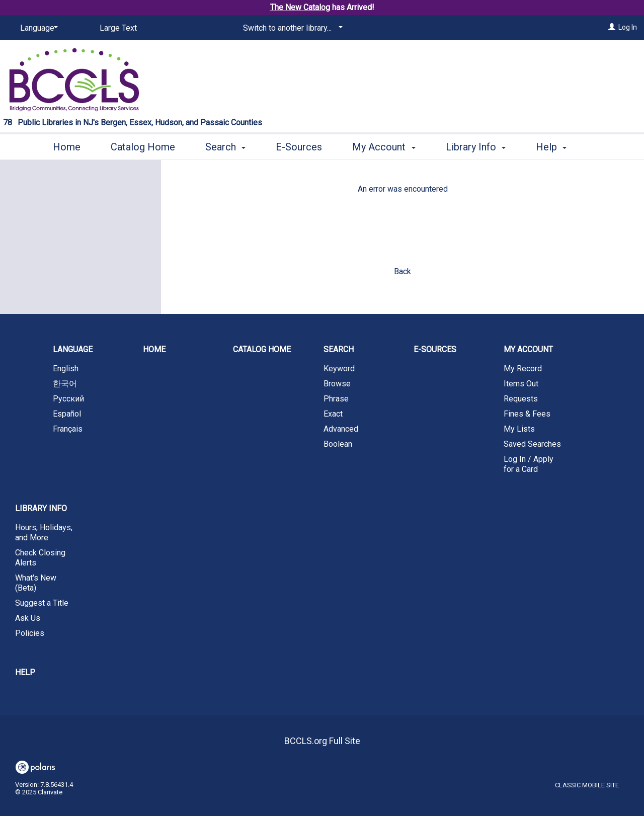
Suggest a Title (42, 603)
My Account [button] (384, 145)
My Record (523, 369)
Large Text (118, 28)
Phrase (336, 399)
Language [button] (73, 349)
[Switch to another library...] (291, 28)
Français (68, 429)
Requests (521, 399)
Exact (333, 414)
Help (25, 672)
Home (67, 145)
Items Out (521, 384)
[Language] (37, 28)
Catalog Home (143, 145)
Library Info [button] (476, 145)
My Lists (519, 429)
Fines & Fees (527, 414)
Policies (30, 633)
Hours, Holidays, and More (44, 533)
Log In (628, 27)
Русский (68, 399)
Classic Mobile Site (587, 785)
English (66, 369)
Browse (337, 384)
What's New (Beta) (36, 583)
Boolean (338, 444)
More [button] (556, 147)
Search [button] (225, 145)
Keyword (339, 369)
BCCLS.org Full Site (322, 741)
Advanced (341, 429)
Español (67, 414)
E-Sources (299, 145)
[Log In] (612, 27)
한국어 (65, 384)
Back (403, 271)
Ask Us (28, 618)
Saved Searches (532, 444)
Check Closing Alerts (40, 558)
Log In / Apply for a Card (529, 464)
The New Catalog (300, 7)
